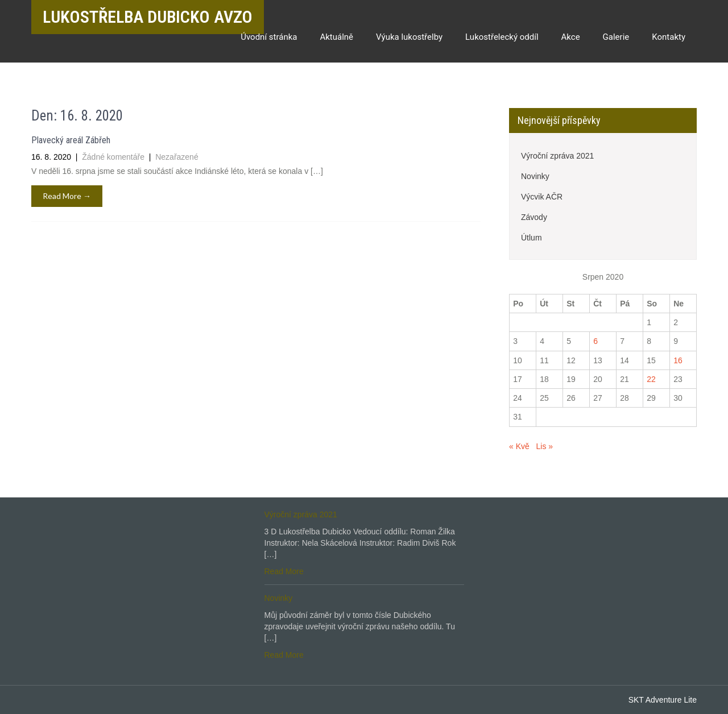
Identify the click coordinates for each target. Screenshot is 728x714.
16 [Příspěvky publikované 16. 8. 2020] (678, 360)
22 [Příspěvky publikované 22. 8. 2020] (651, 379)
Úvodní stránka (269, 37)
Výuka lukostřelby (409, 37)
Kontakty (669, 37)
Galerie (616, 37)
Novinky (535, 176)
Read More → (67, 196)
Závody (534, 217)
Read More (284, 571)
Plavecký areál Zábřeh (71, 140)
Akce (571, 37)
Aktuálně (336, 37)
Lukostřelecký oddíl (502, 37)
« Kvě (519, 446)
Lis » (544, 446)
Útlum (531, 238)
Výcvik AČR (542, 197)
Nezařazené (177, 157)
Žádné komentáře (114, 157)
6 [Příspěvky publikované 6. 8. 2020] (595, 341)
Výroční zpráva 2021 (557, 156)
